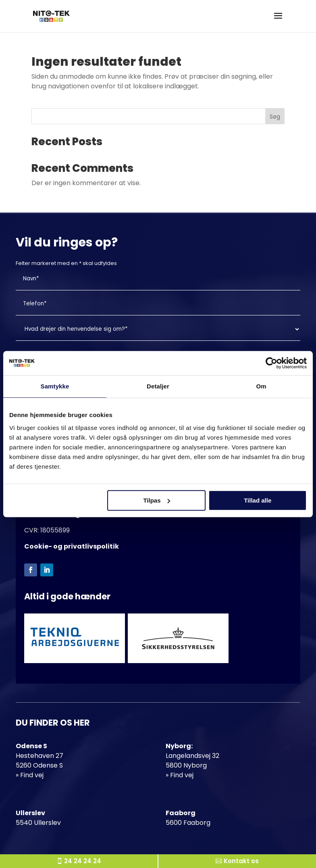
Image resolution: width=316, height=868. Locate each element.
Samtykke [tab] (55, 386)
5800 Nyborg (186, 765)
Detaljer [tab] (158, 386)
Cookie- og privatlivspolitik (72, 546)
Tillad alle (258, 500)
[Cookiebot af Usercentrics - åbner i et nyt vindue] (271, 363)
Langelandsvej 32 (192, 756)
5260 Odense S (39, 765)
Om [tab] (261, 386)
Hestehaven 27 (39, 756)
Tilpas (157, 500)
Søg (275, 117)
